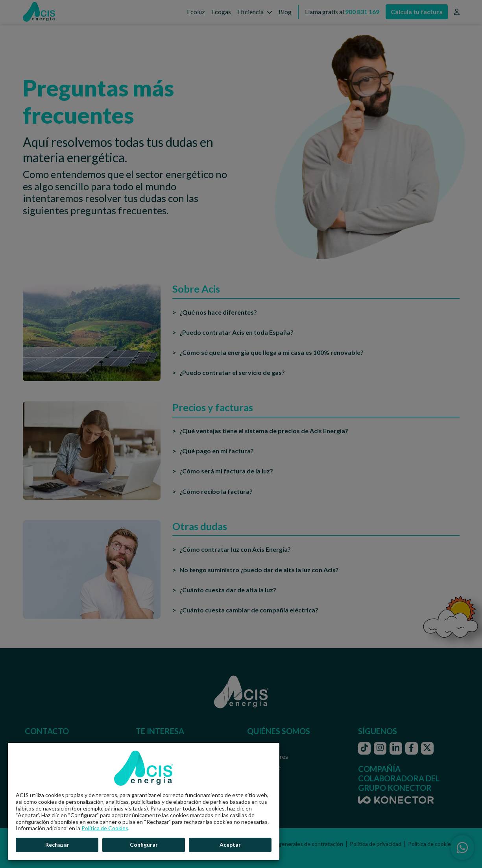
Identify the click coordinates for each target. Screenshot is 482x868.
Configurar (144, 845)
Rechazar (57, 845)
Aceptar (230, 845)
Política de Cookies (105, 828)
